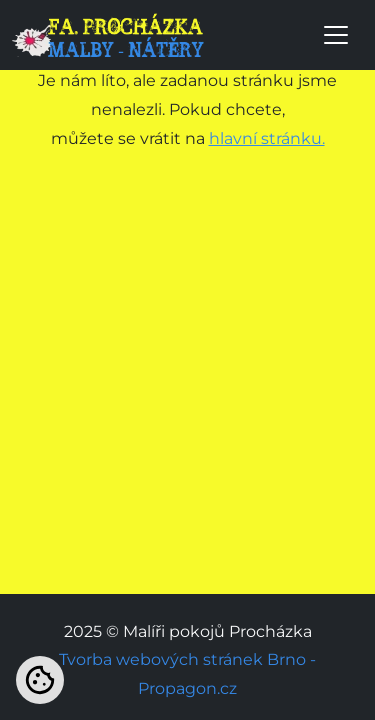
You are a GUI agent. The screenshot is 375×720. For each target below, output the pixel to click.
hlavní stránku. (267, 138)
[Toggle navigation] (336, 35)
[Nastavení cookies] (40, 680)
